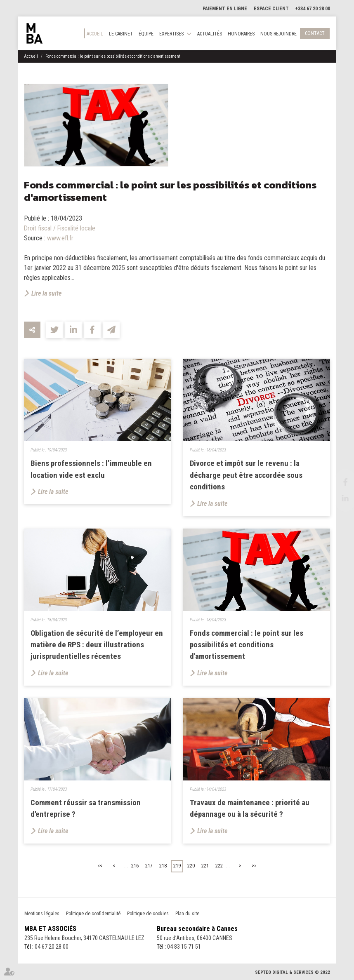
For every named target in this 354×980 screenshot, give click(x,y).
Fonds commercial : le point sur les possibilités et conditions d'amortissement (113, 56)
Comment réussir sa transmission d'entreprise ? (86, 808)
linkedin (337, 498)
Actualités (210, 34)
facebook (337, 482)
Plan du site (187, 914)
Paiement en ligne (225, 9)
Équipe (146, 34)
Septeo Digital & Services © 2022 (293, 972)
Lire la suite (46, 293)
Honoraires (241, 34)
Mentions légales (42, 914)
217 (149, 866)
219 (177, 866)
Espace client (271, 9)
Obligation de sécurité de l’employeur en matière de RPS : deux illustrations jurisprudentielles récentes (97, 645)
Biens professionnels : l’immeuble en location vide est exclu (91, 469)
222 (219, 866)
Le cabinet (121, 34)
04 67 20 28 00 (52, 947)
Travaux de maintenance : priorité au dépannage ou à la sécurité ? (250, 808)
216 (135, 866)
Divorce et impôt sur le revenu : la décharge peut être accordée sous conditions (246, 475)
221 (205, 866)
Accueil (95, 34)
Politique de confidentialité (93, 914)
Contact (315, 33)
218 (163, 866)
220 (191, 866)
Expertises (171, 34)
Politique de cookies (148, 914)
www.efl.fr (60, 238)
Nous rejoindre (278, 34)
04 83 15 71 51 (184, 947)
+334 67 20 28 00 (313, 9)
